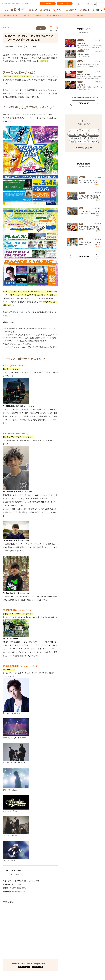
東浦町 (98, 200)
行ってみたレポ (94, 134)
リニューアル (83, 142)
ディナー (94, 130)
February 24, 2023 (49, 347)
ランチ (85, 130)
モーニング (75, 130)
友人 (85, 138)
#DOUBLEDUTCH (18, 338)
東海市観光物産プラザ (85, 54)
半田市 (98, 216)
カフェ (82, 134)
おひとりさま (75, 138)
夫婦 (73, 142)
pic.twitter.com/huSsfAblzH (22, 344)
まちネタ (94, 142)
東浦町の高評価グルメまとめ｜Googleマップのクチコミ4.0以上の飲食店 (89, 229)
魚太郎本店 (81, 43)
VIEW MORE (84, 103)
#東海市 (14, 329)
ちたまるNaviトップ (10, 15)
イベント (26, 15)
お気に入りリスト (65, 4)
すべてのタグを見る (84, 148)
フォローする (38, 967)
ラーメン (73, 134)
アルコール (94, 138)
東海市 (96, 185)
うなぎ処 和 (81, 85)
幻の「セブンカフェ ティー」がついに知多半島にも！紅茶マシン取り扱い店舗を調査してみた (90, 182)
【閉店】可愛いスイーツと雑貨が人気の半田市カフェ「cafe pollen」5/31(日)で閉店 (90, 244)
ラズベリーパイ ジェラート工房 (88, 64)
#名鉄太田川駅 (23, 329)
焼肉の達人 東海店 (84, 75)
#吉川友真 (20, 335)
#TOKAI (8, 332)
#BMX (53, 335)
